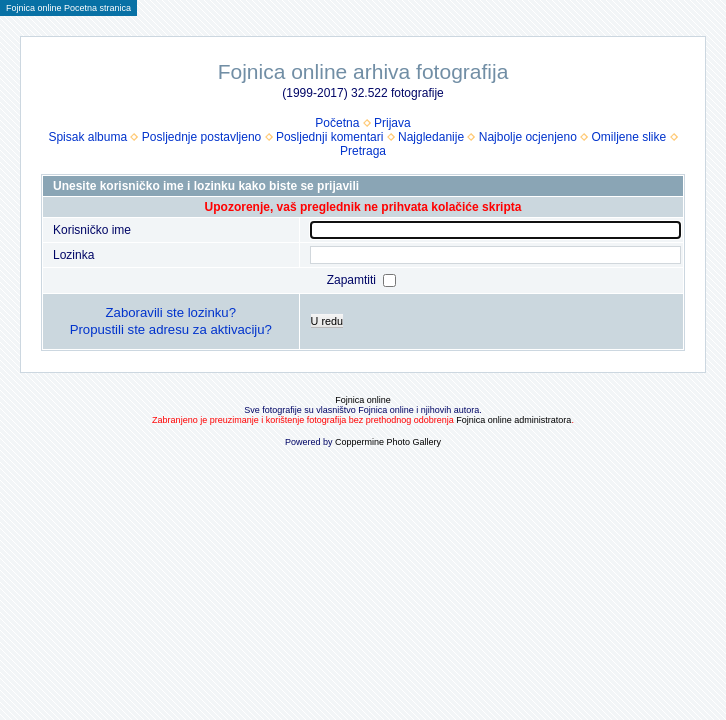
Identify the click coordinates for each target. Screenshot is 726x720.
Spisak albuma (87, 137)
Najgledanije (431, 137)
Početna (337, 123)
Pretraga (363, 151)
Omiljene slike (629, 137)
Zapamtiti (353, 280)
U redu (327, 321)
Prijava (392, 123)
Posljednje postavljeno (201, 137)
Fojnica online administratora (513, 420)
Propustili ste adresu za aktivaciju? (171, 329)
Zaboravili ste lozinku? (171, 312)
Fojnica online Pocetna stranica (68, 8)
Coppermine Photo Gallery (388, 442)
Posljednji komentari (329, 137)
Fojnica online (363, 400)
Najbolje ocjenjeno (528, 137)
